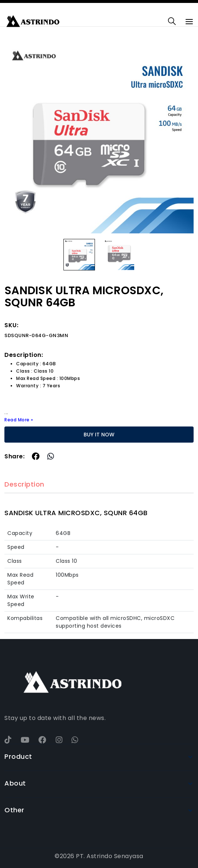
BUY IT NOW (99, 435)
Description (24, 485)
